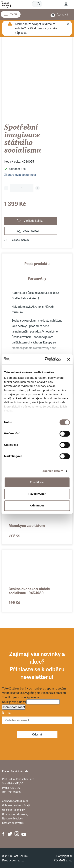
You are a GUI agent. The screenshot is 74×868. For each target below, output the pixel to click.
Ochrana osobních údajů (16, 805)
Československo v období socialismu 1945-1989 (29, 591)
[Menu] (11, 14)
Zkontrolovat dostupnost (20, 175)
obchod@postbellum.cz (15, 801)
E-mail (7, 712)
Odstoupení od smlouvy (15, 814)
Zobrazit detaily (53, 471)
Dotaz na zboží (31, 231)
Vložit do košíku (34, 221)
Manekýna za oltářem (27, 525)
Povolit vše (37, 482)
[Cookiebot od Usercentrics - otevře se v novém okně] (46, 359)
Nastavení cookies (12, 818)
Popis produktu (37, 263)
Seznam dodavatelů (13, 823)
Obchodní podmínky (13, 810)
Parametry (37, 278)
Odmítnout (37, 505)
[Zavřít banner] (69, 359)
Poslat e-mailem (20, 240)
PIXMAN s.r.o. (63, 860)
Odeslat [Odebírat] (37, 734)
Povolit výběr (37, 494)
